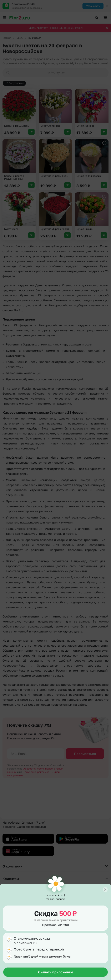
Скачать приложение (56, 972)
